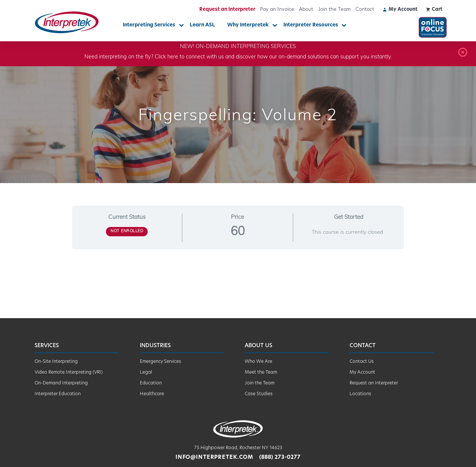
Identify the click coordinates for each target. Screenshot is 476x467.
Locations (360, 394)
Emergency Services (160, 362)
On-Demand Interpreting (61, 383)
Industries (155, 346)
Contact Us (362, 362)
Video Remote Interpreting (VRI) (69, 372)
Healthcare (152, 394)
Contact (365, 9)
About (306, 9)
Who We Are (258, 362)
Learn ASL (202, 25)
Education (151, 383)
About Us (258, 346)
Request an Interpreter (227, 9)
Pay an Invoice (277, 9)
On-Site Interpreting (56, 362)
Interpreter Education (58, 394)
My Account (362, 372)
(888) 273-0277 (280, 458)
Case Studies (259, 394)
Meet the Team (261, 372)
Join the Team (334, 9)
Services (47, 346)
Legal (146, 372)
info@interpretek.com (214, 458)
